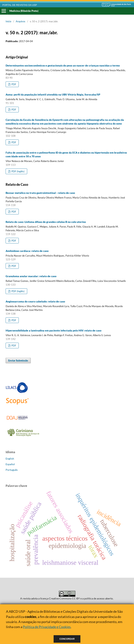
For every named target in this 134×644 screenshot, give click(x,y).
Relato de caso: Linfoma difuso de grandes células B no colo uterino (46, 222)
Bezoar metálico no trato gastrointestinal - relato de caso (40, 193)
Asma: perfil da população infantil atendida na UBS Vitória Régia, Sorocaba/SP (53, 94)
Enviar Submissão (18, 360)
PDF (13, 84)
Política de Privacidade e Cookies (47, 627)
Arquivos (21, 21)
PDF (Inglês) (18, 171)
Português (12, 470)
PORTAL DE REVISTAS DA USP (20, 5)
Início (8, 21)
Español (10, 464)
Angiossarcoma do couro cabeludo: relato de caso (35, 301)
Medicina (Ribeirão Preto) (24, 11)
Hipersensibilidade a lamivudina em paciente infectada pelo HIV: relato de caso (54, 330)
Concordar (67, 639)
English (10, 459)
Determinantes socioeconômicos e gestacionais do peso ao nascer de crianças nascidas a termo (63, 65)
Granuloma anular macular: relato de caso (31, 276)
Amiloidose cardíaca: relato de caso (27, 251)
